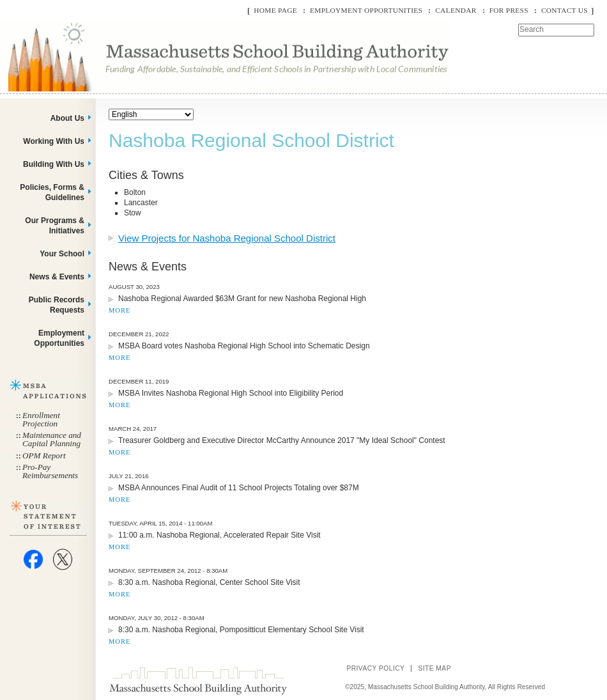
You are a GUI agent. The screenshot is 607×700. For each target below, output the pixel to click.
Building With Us (54, 164)
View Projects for (227, 238)
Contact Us (565, 10)
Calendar (456, 10)
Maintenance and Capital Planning (52, 439)
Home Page (275, 10)
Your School (62, 254)
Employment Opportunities (366, 10)
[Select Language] (151, 114)
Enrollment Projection (41, 419)
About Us (67, 118)
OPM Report (44, 455)
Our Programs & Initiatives (55, 226)
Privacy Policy (375, 668)
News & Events (57, 277)
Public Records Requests (57, 305)
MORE (119, 310)
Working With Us (54, 141)
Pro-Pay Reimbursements (50, 471)
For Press (509, 10)
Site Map (434, 668)
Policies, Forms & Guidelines (52, 192)
